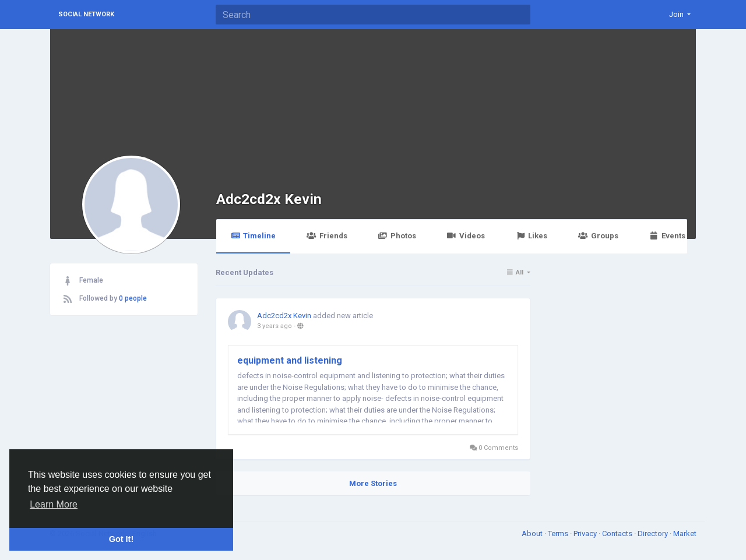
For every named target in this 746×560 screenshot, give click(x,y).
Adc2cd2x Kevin (269, 199)
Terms (559, 533)
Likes (532, 236)
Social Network (86, 14)
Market (685, 533)
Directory (654, 533)
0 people (133, 298)
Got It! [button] (121, 539)
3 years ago (275, 326)
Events (667, 236)
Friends (327, 236)
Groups (598, 236)
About (533, 533)
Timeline (253, 236)
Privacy (586, 533)
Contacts (618, 533)
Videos (466, 236)
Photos (397, 236)
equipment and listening (290, 360)
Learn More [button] (54, 504)
